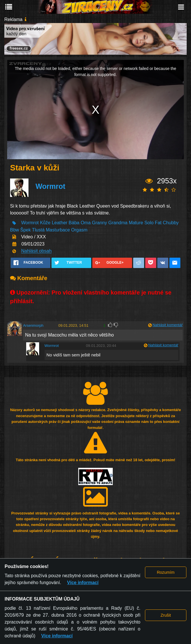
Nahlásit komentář (168, 325)
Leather (60, 223)
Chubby (171, 223)
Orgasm (79, 230)
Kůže (45, 223)
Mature (136, 223)
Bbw (15, 230)
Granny (100, 223)
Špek (26, 230)
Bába (74, 223)
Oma (86, 223)
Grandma (118, 223)
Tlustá (38, 230)
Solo (149, 223)
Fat (158, 223)
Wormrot (50, 187)
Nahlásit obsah (36, 251)
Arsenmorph (33, 325)
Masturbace (58, 230)
